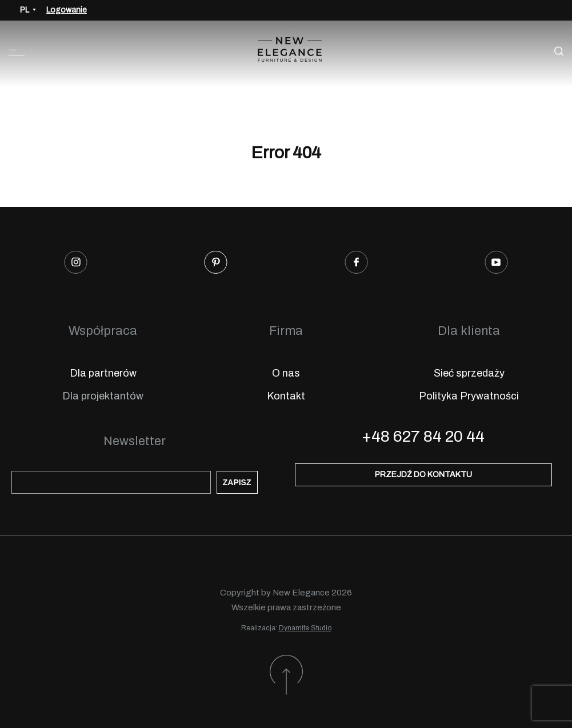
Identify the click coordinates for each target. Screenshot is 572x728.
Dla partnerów (103, 373)
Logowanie (67, 10)
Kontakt (286, 396)
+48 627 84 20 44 (423, 436)
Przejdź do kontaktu (423, 475)
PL (25, 10)
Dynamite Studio (305, 628)
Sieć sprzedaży (469, 373)
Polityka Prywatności (469, 396)
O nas (286, 373)
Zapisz (237, 482)
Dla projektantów (103, 396)
